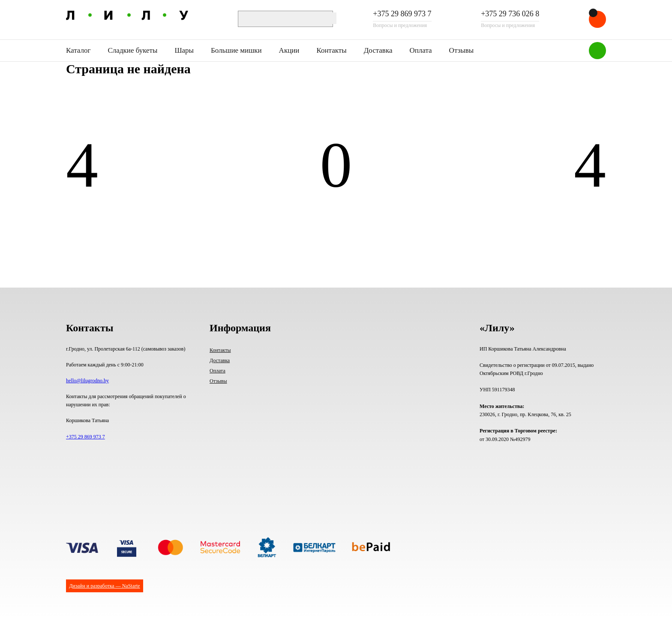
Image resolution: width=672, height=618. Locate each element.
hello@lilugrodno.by (87, 381)
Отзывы (462, 50)
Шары (184, 50)
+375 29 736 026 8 (510, 14)
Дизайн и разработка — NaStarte (104, 586)
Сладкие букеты (133, 50)
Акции (289, 50)
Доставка (378, 50)
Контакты (331, 50)
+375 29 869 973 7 (402, 14)
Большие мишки (236, 50)
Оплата (420, 50)
